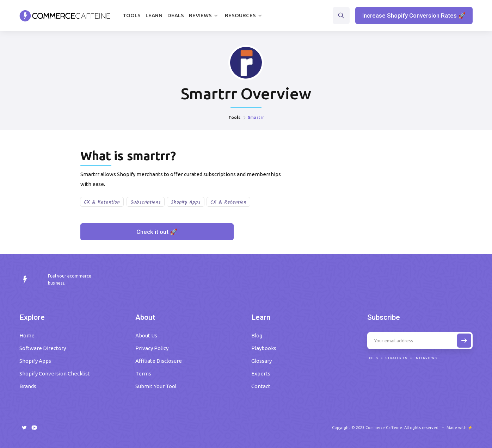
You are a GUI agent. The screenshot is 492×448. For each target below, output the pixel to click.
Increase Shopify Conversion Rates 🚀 (414, 15)
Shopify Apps (186, 202)
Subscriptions (146, 202)
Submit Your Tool (156, 386)
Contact (261, 386)
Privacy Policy (152, 348)
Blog (257, 335)
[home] (65, 16)
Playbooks (264, 348)
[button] (204, 15)
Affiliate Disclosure (159, 361)
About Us (146, 335)
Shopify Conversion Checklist (55, 374)
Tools (132, 15)
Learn (154, 15)
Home (27, 335)
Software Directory (43, 348)
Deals (176, 15)
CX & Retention (102, 202)
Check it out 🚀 (157, 232)
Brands (28, 386)
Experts (261, 374)
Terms (143, 374)
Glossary (262, 361)
